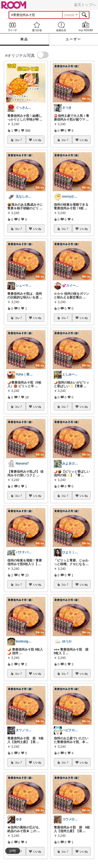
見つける (37, 27)
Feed (12, 27)
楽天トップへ (85, 5)
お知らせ (61, 27)
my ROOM (86, 27)
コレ (19, 140)
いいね (37, 140)
